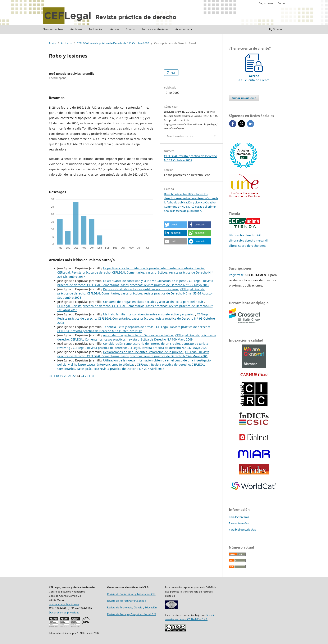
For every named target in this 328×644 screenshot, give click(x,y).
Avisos (115, 29)
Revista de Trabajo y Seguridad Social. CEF (132, 614)
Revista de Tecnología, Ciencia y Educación (132, 607)
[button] (176, 225)
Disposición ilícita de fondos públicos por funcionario (141, 289)
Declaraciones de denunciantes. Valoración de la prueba (143, 352)
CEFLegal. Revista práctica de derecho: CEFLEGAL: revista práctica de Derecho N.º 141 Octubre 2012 (134, 329)
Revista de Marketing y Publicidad (127, 601)
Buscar (276, 29)
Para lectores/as (239, 517)
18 (57, 376)
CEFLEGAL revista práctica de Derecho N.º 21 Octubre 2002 (113, 43)
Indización (96, 29)
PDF (173, 73)
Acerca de (183, 29)
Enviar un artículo (244, 98)
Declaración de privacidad (64, 613)
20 (66, 376)
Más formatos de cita (180, 136)
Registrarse (266, 3)
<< (51, 376)
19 (61, 376)
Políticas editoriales (155, 29)
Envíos (130, 29)
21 (70, 376)
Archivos (76, 29)
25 (87, 376)
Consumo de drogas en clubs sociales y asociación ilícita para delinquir (154, 302)
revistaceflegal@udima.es (64, 604)
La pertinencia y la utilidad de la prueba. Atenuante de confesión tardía (154, 268)
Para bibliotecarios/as (242, 530)
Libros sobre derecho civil (245, 235)
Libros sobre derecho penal (248, 246)
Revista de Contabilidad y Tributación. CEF (131, 594)
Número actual (53, 29)
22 (74, 376)
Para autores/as (239, 523)
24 (82, 376)
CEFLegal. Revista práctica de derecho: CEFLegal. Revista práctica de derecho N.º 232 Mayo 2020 (140, 348)
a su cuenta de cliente (254, 76)
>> (93, 376)
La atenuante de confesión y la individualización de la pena (145, 281)
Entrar (281, 3)
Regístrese (236, 275)
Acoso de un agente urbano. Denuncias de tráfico (138, 335)
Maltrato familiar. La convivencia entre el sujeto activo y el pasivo (149, 314)
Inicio (52, 43)
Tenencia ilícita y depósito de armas (129, 327)
